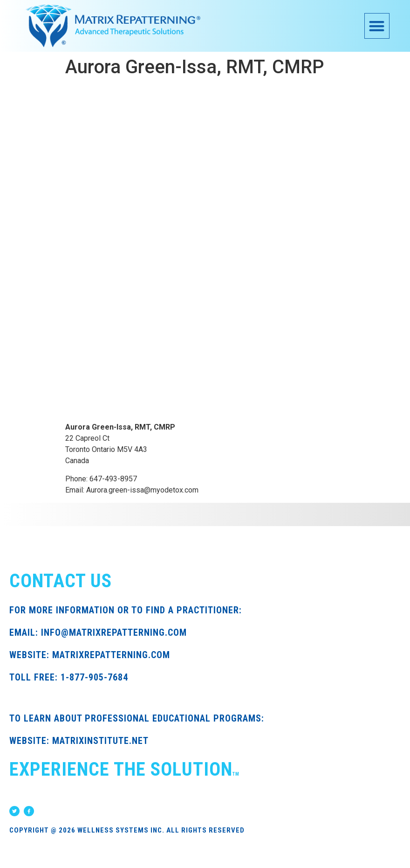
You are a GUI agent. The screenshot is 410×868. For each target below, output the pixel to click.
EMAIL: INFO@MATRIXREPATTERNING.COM (98, 632)
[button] (377, 26)
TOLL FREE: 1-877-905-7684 (69, 677)
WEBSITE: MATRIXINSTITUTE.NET (79, 741)
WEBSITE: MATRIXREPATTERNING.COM (90, 655)
